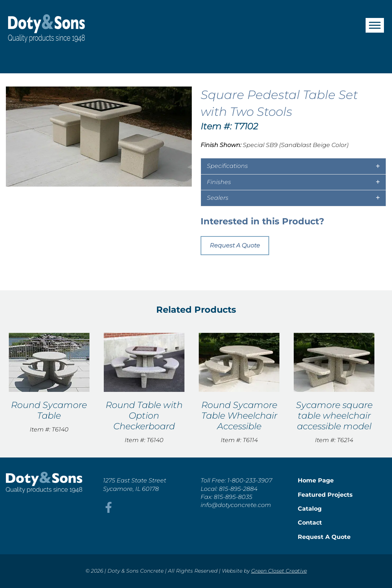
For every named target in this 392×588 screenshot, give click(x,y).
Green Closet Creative (279, 571)
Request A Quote (235, 245)
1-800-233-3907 (250, 480)
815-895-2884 (238, 489)
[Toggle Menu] (375, 25)
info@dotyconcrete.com (236, 505)
